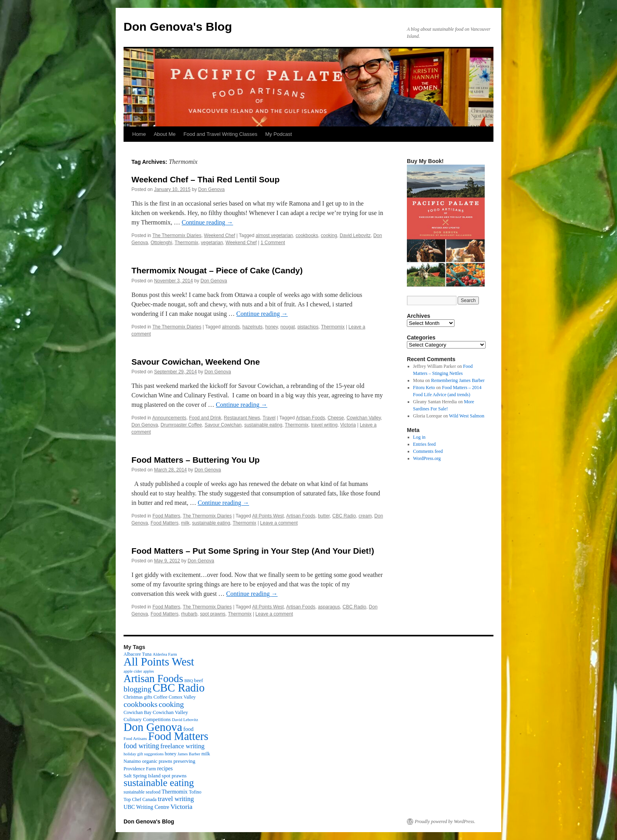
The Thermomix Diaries (177, 235)
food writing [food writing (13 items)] (141, 746)
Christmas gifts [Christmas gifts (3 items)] (138, 697)
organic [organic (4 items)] (150, 761)
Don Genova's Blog (178, 27)
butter (324, 516)
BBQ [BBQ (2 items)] (188, 681)
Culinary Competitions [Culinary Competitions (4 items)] (147, 719)
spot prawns (213, 614)
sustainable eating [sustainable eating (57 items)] (159, 783)
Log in (419, 437)
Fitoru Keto (424, 388)
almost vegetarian (274, 235)
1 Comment (273, 243)
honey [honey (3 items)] (171, 754)
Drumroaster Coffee (181, 425)
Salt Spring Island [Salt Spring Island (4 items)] (142, 776)
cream (365, 516)
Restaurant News (242, 418)
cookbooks (307, 235)
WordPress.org (427, 458)
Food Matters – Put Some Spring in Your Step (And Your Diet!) (253, 551)
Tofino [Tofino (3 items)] (195, 792)
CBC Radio (344, 516)
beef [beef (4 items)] (199, 680)
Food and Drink (205, 418)
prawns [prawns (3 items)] (165, 761)
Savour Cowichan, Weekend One (196, 362)
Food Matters (166, 516)
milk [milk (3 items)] (206, 754)
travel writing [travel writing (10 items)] (176, 799)
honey (272, 327)
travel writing (324, 425)
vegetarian (212, 243)
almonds (231, 327)
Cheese (336, 418)
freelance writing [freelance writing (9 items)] (182, 746)
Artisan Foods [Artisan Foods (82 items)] (153, 679)
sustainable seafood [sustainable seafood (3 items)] (142, 792)
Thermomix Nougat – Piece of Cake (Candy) (217, 270)
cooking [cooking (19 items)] (171, 704)
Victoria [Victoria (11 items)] (181, 807)
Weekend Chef (219, 235)
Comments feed (428, 451)
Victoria (348, 425)
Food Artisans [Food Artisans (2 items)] (135, 739)
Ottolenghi (162, 243)
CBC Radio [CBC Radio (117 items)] (179, 688)
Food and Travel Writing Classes (220, 134)
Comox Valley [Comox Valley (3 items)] (182, 697)
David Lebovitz (355, 235)
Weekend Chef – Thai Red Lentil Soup (206, 179)
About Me (165, 134)
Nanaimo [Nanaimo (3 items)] (132, 761)
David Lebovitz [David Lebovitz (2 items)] (185, 720)
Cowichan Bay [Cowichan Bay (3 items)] (138, 712)
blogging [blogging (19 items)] (138, 689)
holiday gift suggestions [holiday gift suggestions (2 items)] (144, 754)
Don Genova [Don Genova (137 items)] (153, 727)
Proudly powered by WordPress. (445, 821)
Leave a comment (279, 523)
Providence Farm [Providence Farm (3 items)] (140, 769)
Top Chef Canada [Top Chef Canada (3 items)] (140, 799)
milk (185, 523)
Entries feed (425, 444)
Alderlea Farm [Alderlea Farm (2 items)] (165, 654)
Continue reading (208, 222)
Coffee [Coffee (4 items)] (160, 697)
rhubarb (189, 614)
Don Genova (212, 189)
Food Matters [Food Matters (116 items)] (178, 736)
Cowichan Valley (364, 418)
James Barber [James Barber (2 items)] (189, 754)
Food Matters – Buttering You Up (196, 460)
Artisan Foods (310, 418)
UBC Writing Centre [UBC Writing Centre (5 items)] (146, 807)
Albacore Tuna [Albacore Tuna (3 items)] (138, 654)
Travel (269, 418)
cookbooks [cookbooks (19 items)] (140, 704)
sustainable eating (263, 425)
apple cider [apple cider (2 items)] (133, 671)
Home (139, 134)
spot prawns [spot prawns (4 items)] (174, 776)
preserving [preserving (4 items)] (184, 761)
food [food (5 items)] (188, 729)
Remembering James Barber (458, 380)
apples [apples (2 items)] (149, 671)
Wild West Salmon (467, 416)
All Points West (268, 516)
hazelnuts (252, 327)
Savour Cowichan (223, 425)
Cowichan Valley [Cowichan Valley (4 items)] (170, 712)
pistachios (308, 327)
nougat (288, 327)
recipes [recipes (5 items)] (165, 768)
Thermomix (187, 243)
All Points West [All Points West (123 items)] (159, 662)
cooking (329, 235)
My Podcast (279, 134)
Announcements (169, 418)
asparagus (329, 607)
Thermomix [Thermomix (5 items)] (175, 792)
